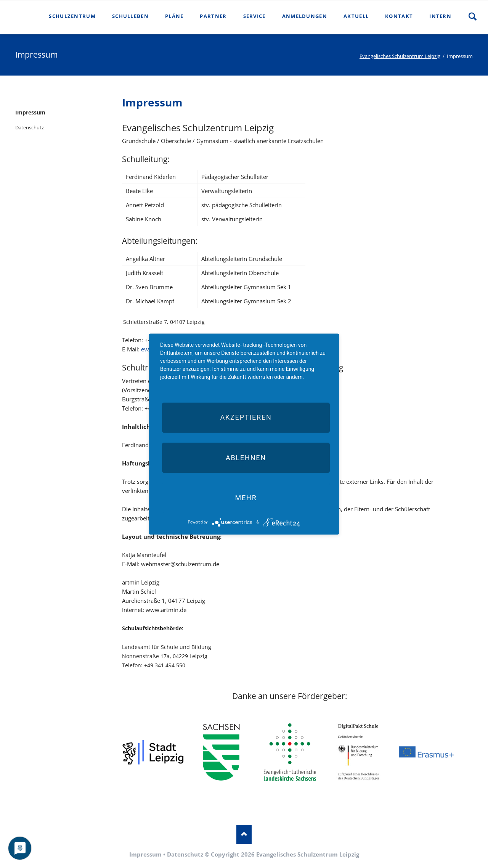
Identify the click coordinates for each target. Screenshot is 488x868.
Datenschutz (30, 127)
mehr (246, 498)
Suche (472, 16)
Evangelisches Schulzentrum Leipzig (400, 56)
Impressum (30, 112)
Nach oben (244, 834)
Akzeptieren (246, 418)
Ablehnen (246, 458)
